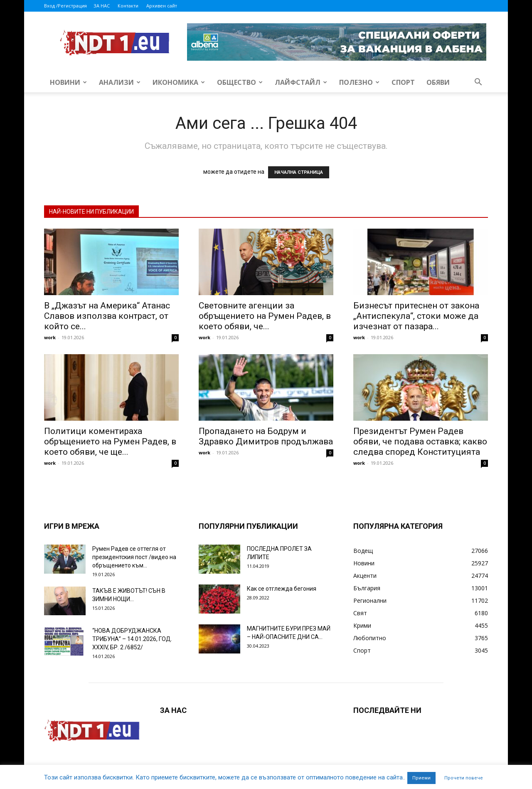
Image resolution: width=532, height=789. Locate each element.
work (50, 337)
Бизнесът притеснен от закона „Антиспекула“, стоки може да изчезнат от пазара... (416, 316)
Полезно (359, 82)
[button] (478, 83)
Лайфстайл (301, 82)
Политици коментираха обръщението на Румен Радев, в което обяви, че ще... (110, 441)
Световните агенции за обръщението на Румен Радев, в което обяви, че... (265, 316)
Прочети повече (464, 778)
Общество (240, 82)
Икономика (179, 82)
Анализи (120, 82)
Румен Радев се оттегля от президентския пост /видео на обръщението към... (134, 557)
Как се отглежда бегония (282, 589)
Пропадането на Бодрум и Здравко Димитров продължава (266, 436)
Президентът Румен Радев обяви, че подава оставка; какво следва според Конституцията (420, 441)
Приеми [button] (421, 778)
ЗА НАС (102, 6)
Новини (68, 82)
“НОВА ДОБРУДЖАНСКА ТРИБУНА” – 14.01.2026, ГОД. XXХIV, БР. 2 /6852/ (132, 639)
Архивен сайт (162, 6)
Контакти (128, 6)
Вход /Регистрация (65, 6)
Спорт (403, 82)
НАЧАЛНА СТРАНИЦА (299, 172)
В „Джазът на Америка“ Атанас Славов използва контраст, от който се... (107, 316)
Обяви (438, 82)
